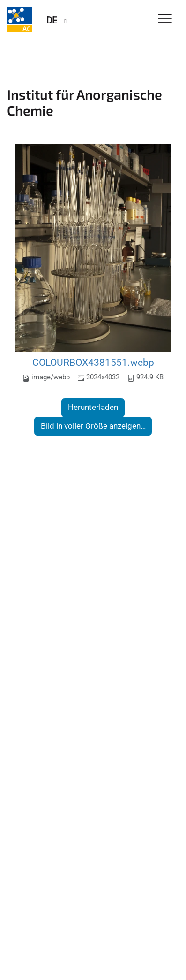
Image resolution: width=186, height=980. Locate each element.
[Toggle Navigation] (165, 19)
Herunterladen (93, 407)
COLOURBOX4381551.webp (93, 362)
